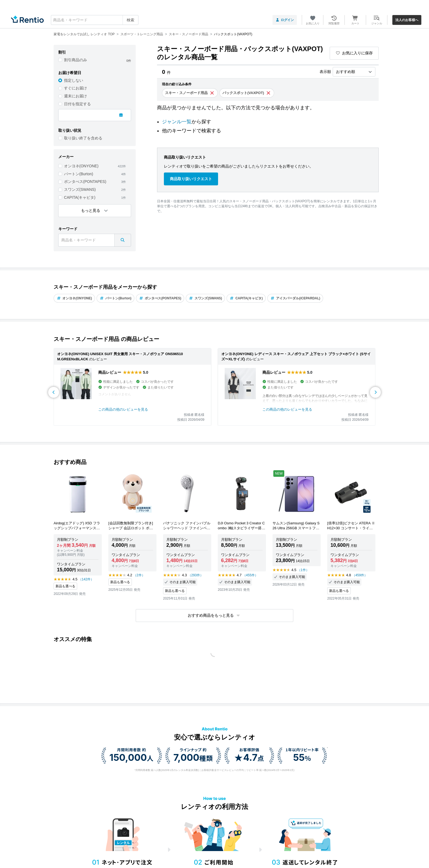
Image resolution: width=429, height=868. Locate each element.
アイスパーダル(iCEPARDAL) (295, 298)
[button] (215, 616)
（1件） (303, 570)
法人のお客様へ (407, 20)
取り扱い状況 (70, 130)
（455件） (250, 575)
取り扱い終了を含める (83, 138)
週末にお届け (76, 96)
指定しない (74, 80)
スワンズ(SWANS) (80, 189)
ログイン (285, 20)
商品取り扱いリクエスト (191, 179)
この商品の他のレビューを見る (123, 409)
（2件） (139, 575)
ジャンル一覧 (177, 122)
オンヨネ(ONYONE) (81, 166)
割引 (62, 52)
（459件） (360, 575)
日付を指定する (77, 104)
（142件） (86, 579)
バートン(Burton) (79, 174)
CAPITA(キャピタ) (80, 197)
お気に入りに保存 (354, 53)
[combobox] (95, 20)
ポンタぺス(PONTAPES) (85, 182)
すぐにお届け (76, 88)
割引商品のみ (76, 60)
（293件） (196, 575)
